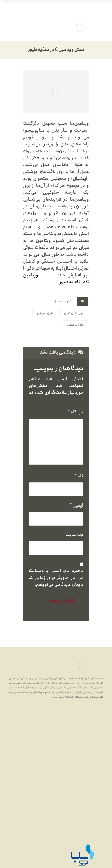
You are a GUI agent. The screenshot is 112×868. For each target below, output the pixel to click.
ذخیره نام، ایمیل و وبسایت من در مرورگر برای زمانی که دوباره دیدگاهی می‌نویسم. (56, 578)
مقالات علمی (75, 325)
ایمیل (76, 505)
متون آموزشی (45, 313)
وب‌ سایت (74, 535)
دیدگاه (76, 412)
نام (79, 476)
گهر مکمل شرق (74, 313)
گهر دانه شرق (62, 301)
